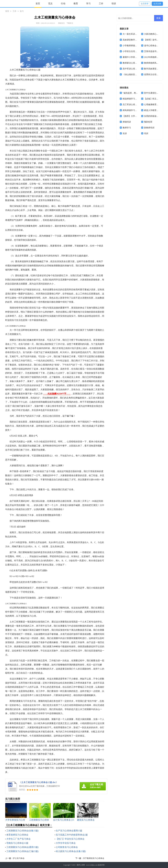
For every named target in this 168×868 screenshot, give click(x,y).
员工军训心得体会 (131, 105)
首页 (38, 4)
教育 (76, 4)
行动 (63, 4)
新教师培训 (149, 128)
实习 (22, 11)
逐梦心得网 (81, 865)
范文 (50, 4)
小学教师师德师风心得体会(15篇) (138, 46)
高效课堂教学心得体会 (133, 40)
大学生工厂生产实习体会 (18, 839)
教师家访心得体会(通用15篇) (136, 63)
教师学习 (127, 128)
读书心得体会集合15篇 (154, 46)
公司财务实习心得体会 (67, 847)
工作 (101, 4)
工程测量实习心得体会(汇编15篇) (22, 851)
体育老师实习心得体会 (17, 835)
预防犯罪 (148, 122)
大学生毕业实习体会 (66, 843)
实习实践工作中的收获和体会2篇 (72, 835)
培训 (114, 4)
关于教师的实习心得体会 (94, 858)
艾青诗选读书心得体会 (154, 51)
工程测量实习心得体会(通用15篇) (22, 847)
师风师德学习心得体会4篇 (135, 110)
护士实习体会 (19, 858)
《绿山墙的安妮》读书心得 (135, 75)
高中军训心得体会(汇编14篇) (136, 69)
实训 (125, 133)
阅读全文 (61, 23)
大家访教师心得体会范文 (155, 34)
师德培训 (127, 122)
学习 (88, 4)
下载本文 (70, 23)
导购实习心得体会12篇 (17, 843)
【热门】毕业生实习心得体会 (70, 839)
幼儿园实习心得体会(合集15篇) (71, 851)
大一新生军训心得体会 (133, 34)
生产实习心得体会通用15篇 (69, 831)
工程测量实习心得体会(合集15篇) (22, 831)
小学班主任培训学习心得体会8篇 (138, 51)
